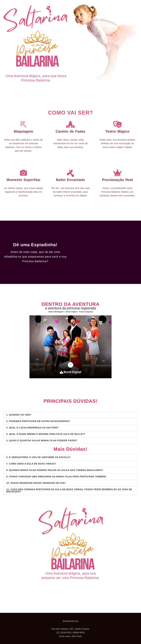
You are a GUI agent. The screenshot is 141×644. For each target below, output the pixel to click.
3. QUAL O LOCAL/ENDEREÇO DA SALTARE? (33, 428)
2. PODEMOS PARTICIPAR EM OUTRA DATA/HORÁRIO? (38, 421)
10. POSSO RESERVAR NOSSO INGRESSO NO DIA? (36, 483)
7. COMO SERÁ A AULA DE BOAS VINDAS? (31, 464)
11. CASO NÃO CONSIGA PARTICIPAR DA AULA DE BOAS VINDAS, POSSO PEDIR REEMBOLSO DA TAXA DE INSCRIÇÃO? (69, 491)
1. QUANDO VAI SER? (19, 415)
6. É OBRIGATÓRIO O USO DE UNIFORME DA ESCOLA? (38, 457)
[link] (70, 365)
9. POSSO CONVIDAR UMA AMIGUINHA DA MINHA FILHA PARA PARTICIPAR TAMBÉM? (56, 477)
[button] (70, 415)
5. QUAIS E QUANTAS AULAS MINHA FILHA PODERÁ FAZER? (42, 441)
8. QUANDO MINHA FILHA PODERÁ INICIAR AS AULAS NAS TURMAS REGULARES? (55, 470)
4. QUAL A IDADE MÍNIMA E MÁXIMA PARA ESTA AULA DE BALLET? (46, 434)
